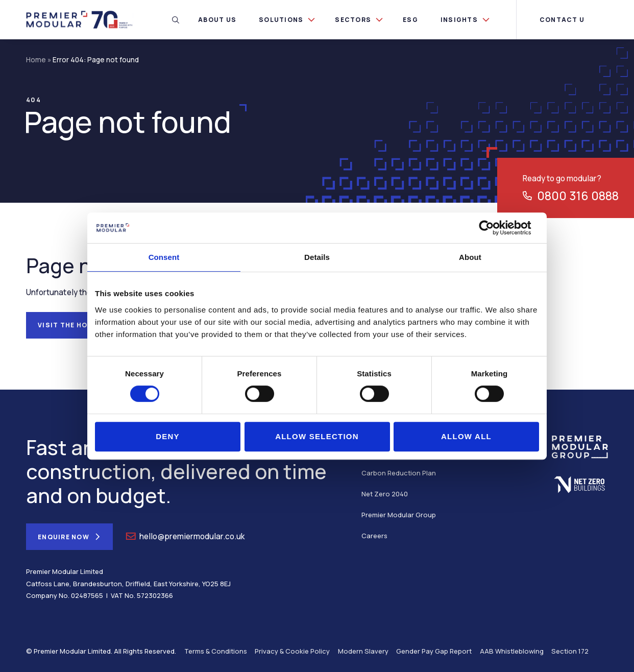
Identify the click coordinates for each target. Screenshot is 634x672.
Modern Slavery (363, 651)
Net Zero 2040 (385, 494)
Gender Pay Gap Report (434, 651)
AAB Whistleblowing (512, 651)
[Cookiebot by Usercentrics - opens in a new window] (494, 228)
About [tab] (470, 257)
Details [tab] (317, 257)
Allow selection (317, 436)
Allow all (466, 436)
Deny (168, 436)
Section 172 (570, 651)
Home (36, 60)
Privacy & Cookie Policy (292, 651)
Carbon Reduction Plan (399, 473)
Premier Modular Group (399, 515)
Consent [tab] (164, 257)
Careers (374, 536)
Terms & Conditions (216, 651)
